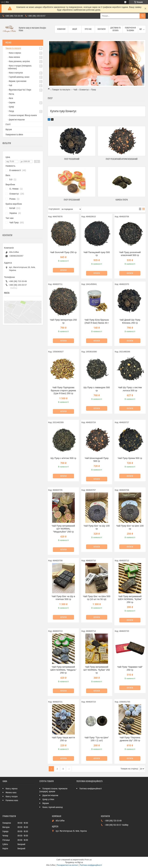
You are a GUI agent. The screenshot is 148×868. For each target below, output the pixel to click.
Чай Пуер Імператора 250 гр (63, 321)
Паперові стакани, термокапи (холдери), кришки (53, 790)
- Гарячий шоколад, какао (19, 77)
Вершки (46, 803)
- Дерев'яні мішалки (16, 120)
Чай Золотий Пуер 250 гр (63, 252)
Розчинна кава (12, 800)
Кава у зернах (12, 789)
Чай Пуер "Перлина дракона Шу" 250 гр (130, 739)
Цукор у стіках (48, 799)
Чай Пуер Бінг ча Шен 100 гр (130, 527)
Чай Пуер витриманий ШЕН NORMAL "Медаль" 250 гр (63, 670)
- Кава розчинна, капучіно (19, 61)
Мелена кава (11, 793)
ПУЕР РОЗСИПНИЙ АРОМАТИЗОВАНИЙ (122, 159)
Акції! (75, 29)
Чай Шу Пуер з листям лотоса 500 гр (130, 389)
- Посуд (11, 111)
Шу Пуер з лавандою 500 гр (97, 389)
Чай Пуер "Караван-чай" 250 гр (130, 668)
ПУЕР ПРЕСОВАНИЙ (72, 200)
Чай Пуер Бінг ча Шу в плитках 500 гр (63, 598)
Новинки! (61, 29)
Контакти (102, 29)
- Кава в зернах (14, 53)
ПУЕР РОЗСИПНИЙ (72, 159)
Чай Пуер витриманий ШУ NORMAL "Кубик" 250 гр (97, 670)
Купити (63, 270)
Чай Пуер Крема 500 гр (130, 458)
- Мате (10, 98)
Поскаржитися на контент (67, 865)
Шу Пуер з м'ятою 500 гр (63, 458)
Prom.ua (88, 860)
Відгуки (9, 130)
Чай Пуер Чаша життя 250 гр (63, 739)
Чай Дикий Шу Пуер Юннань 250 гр (130, 321)
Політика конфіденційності (91, 789)
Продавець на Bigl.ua (74, 862)
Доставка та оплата (115, 29)
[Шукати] (143, 16)
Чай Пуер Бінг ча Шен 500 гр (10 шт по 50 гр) (97, 598)
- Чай (75, 90)
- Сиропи (11, 103)
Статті (8, 124)
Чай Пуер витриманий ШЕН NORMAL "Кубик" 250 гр (130, 599)
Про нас (88, 29)
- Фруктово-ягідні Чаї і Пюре (19, 90)
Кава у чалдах (12, 797)
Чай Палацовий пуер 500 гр (97, 254)
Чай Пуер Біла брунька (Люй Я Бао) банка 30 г (97, 321)
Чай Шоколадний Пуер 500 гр (97, 460)
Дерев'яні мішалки (50, 796)
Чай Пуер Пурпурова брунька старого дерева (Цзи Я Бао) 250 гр (63, 390)
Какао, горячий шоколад (53, 807)
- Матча (11, 94)
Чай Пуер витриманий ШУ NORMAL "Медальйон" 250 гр (63, 529)
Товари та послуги (61, 90)
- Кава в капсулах (15, 73)
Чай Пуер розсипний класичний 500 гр (130, 254)
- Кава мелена (14, 57)
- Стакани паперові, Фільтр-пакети (22, 115)
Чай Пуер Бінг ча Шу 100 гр (97, 527)
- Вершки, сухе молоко (17, 81)
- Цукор (11, 107)
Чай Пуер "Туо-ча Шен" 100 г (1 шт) (97, 739)
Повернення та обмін (130, 29)
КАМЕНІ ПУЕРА (122, 200)
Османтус (84, 90)
